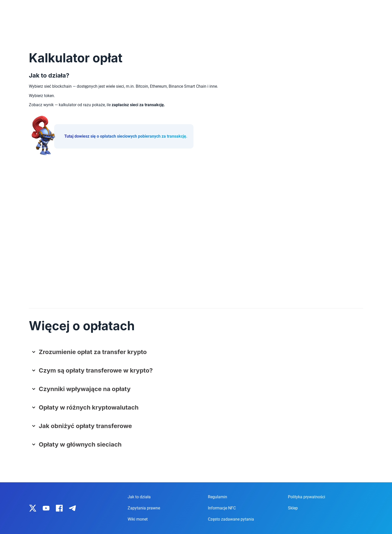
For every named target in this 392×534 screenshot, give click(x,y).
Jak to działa (139, 497)
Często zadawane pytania (231, 519)
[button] (198, 354)
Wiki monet (138, 519)
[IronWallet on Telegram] (72, 508)
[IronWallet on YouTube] (46, 508)
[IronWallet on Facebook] (59, 508)
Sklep (293, 508)
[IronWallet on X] (33, 508)
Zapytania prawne (144, 508)
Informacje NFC (222, 508)
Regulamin (218, 497)
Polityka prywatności (307, 497)
